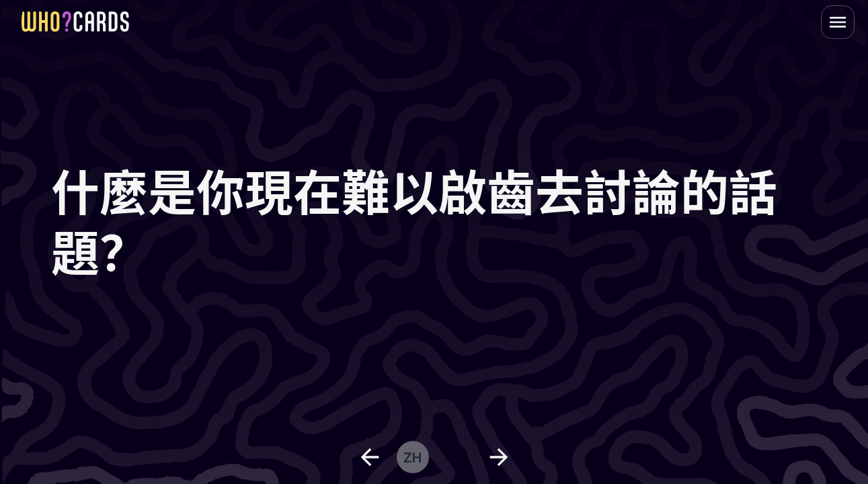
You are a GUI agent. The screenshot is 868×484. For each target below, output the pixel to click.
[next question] (499, 457)
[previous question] (370, 457)
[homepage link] (75, 22)
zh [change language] (412, 457)
